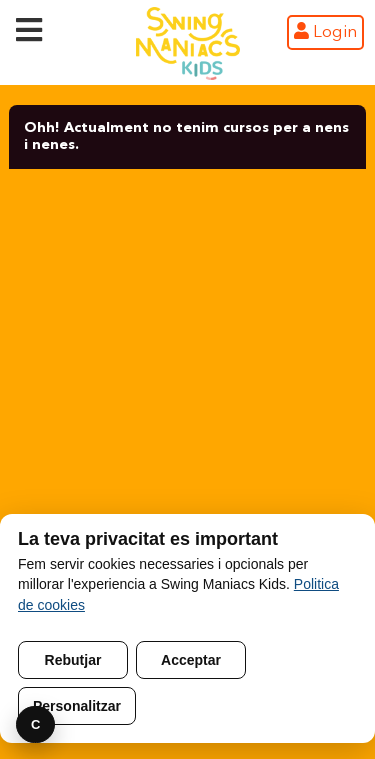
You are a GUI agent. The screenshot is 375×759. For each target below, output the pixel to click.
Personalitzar (77, 706)
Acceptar (191, 660)
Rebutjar (73, 660)
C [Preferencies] (35, 724)
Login (325, 31)
